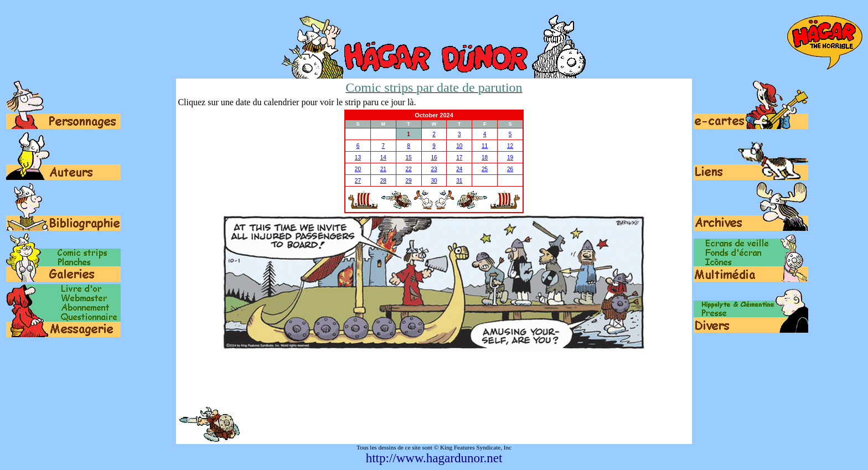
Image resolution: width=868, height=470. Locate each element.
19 (510, 157)
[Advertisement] (434, 379)
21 (383, 169)
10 (459, 146)
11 (485, 146)
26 (510, 169)
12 (510, 146)
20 (358, 169)
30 (434, 181)
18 (485, 157)
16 (434, 157)
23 (434, 169)
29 (409, 181)
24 (459, 169)
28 (383, 181)
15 (409, 157)
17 (459, 157)
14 (383, 157)
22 (409, 169)
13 (358, 157)
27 (358, 181)
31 (459, 181)
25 (485, 169)
